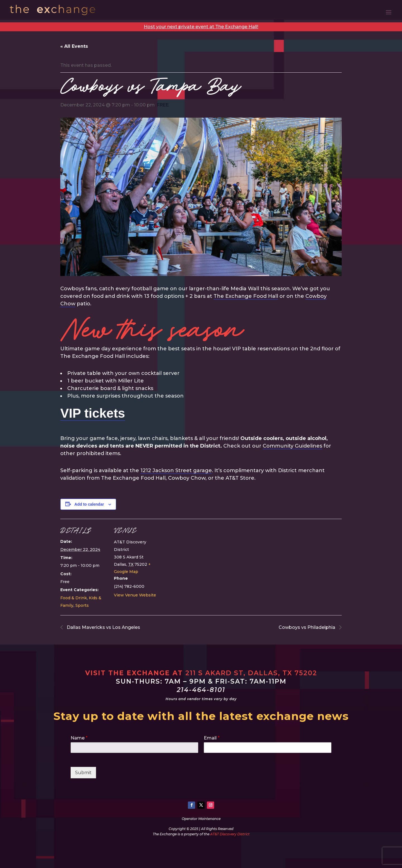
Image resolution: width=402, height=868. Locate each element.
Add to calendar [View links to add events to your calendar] (89, 504)
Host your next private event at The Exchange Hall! (201, 27)
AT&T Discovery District (230, 834)
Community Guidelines (292, 446)
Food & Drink (74, 598)
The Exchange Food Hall (246, 296)
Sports (82, 605)
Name (79, 738)
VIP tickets (93, 413)
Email (212, 738)
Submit (83, 773)
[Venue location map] (197, 557)
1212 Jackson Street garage (176, 470)
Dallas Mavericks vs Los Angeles (103, 627)
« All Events (74, 46)
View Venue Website (135, 595)
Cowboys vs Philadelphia (308, 627)
